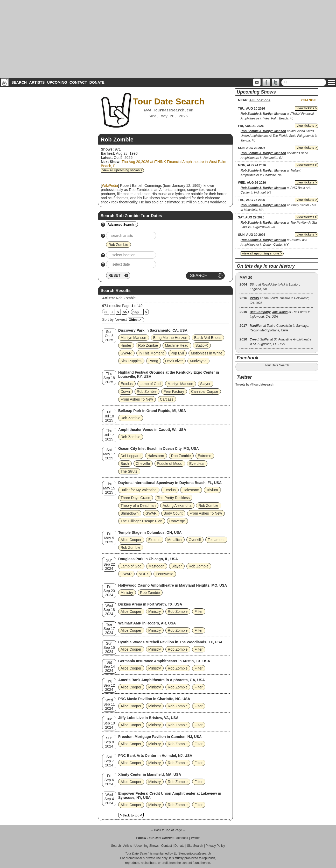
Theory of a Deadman (138, 506)
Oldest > (135, 320)
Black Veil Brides (208, 338)
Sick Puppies (131, 361)
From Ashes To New (137, 399)
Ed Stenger (181, 853)
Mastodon (156, 566)
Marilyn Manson (133, 338)
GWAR (126, 353)
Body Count (173, 513)
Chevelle (143, 464)
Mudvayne (198, 361)
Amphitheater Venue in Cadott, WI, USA (152, 430)
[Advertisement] (168, 39)
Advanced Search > (122, 225)
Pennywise (165, 574)
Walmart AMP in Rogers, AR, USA (147, 623)
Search (19, 82)
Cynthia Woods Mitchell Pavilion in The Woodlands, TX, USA (170, 642)
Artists (37, 82)
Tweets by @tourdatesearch (255, 385)
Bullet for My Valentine (139, 490)
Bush (125, 464)
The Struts (129, 471)
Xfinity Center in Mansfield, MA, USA (150, 774)
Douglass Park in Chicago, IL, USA (148, 559)
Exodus (127, 384)
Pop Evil (177, 353)
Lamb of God (150, 384)
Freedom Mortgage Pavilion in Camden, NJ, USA (160, 737)
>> (125, 312)
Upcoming (57, 82)
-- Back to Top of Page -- (168, 830)
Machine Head (177, 345)
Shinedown (129, 513)
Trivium (212, 490)
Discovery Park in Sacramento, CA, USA (153, 330)
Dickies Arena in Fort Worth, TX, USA (150, 604)
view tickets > (307, 108)
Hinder (126, 345)
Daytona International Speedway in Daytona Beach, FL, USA (170, 483)
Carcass (167, 399)
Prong (153, 361)
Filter (198, 611)
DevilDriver (174, 361)
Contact (78, 82)
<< (106, 312)
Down (125, 392)
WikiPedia (110, 186)
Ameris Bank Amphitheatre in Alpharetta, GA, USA (162, 680)
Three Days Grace (135, 498)
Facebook (181, 838)
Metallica (175, 540)
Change (309, 100)
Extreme (205, 456)
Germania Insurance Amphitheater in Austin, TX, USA (164, 661)
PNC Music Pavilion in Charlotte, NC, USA (154, 699)
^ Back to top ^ (131, 815)
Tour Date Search (277, 365)
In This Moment (151, 353)
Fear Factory (174, 392)
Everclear (197, 464)
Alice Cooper (131, 540)
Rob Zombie (126, 298)
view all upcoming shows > (122, 170)
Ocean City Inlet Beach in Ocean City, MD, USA (159, 449)
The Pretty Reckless (173, 498)
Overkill (195, 540)
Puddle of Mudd (170, 464)
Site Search (195, 846)
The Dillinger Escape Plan (141, 521)
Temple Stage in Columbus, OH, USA (150, 532)
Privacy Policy (215, 846)
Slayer (205, 384)
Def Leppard (131, 456)
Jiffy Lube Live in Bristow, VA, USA (148, 718)
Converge (177, 521)
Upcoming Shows (146, 846)
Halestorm (156, 456)
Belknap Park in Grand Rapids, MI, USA (152, 411)
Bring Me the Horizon (170, 338)
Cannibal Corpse (205, 392)
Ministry (127, 593)
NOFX (144, 574)
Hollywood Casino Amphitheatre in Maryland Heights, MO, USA (173, 585)
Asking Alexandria (177, 506)
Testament (216, 540)
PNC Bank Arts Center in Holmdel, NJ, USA (155, 756)
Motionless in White (206, 353)
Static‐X (202, 345)
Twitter (195, 838)
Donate (97, 82)
